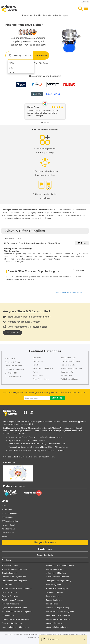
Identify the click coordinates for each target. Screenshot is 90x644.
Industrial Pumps (8, 615)
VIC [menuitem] (11, 68)
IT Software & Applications (12, 623)
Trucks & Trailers (52, 604)
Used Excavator (67, 372)
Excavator (37, 358)
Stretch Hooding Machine (71, 368)
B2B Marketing (7, 517)
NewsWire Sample (9, 525)
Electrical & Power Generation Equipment (17, 589)
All (36, 249)
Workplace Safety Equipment (57, 627)
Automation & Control (10, 565)
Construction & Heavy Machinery (14, 577)
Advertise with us (8, 529)
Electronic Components (10, 592)
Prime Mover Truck (41, 379)
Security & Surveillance (55, 592)
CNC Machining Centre (14, 369)
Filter (82, 243)
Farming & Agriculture (10, 596)
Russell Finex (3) (25, 249)
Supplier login (45, 549)
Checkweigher (51, 256)
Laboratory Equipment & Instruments (15, 627)
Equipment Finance (13, 376)
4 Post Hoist (10, 359)
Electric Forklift (11, 373)
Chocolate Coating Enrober (28, 259)
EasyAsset (40, 451)
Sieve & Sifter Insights (15, 261)
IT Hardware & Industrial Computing (15, 619)
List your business (45, 543)
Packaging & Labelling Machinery (58, 581)
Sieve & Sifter (54, 243)
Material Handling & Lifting (56, 569)
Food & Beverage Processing (31, 243)
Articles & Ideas (8, 510)
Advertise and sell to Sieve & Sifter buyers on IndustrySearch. (29, 457)
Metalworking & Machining (56, 573)
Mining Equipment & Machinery (58, 577)
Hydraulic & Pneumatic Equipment (15, 608)
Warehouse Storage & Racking (57, 608)
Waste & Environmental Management (60, 612)
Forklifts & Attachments (11, 604)
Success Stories (8, 533)
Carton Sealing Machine (15, 366)
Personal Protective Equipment (57, 589)
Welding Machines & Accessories (58, 615)
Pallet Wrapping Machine (43, 368)
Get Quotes (41, 55)
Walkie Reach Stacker (69, 379)
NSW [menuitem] (12, 63)
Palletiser (36, 372)
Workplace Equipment (54, 623)
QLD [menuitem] (11, 72)
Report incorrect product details (69, 293)
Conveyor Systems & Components (15, 581)
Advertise (85, 2)
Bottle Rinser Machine (53, 254)
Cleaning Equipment (9, 573)
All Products (9, 243)
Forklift (36, 365)
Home (4, 506)
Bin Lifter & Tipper (12, 362)
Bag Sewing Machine (31, 254)
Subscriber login (45, 555)
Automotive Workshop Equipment (14, 569)
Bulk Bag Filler (17, 256)
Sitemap (5, 537)
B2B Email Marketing (10, 521)
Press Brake (38, 375)
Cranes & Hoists (8, 585)
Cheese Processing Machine (72, 256)
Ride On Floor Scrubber (71, 361)
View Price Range (41, 63)
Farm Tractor (38, 361)
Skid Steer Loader (68, 365)
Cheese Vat (9, 259)
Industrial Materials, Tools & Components (17, 612)
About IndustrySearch (10, 513)
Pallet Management (53, 585)
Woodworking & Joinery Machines (59, 619)
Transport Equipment (54, 600)
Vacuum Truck (66, 375)
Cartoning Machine (34, 256)
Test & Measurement (54, 596)
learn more (12, 333)
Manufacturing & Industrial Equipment (60, 565)
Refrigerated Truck (68, 358)
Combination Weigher (52, 259)
